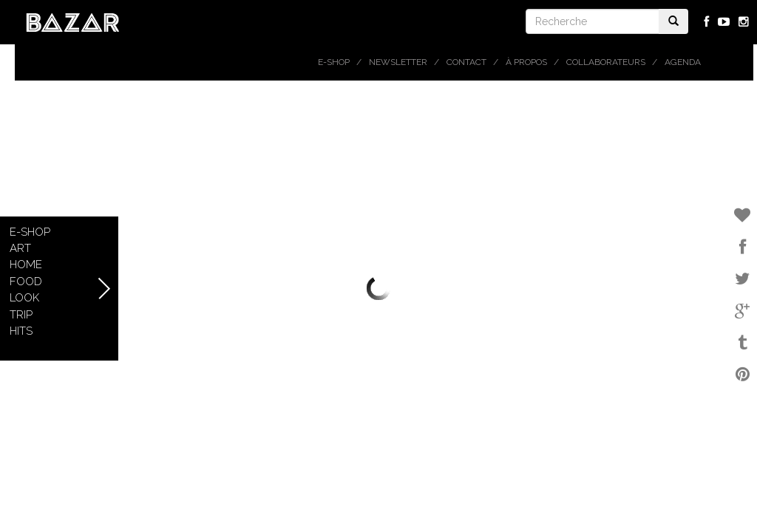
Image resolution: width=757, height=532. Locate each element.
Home (26, 265)
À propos (526, 62)
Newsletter (398, 62)
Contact (466, 62)
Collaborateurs (606, 62)
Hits (21, 331)
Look (24, 298)
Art (20, 248)
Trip (21, 315)
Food (26, 282)
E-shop (334, 62)
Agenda (683, 62)
